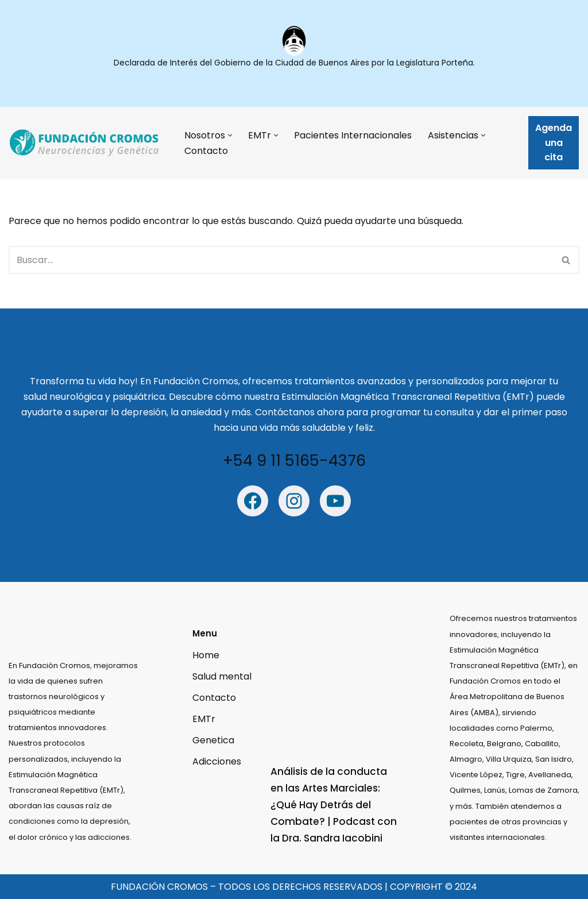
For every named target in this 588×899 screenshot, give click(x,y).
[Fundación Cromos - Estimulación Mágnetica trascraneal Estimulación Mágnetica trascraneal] (87, 143)
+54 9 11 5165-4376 (294, 461)
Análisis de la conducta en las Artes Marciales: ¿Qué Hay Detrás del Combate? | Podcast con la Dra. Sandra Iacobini (334, 805)
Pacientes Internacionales (353, 135)
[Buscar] (281, 260)
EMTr (204, 719)
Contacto (206, 151)
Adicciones (217, 762)
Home (206, 655)
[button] (230, 135)
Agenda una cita (554, 142)
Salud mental (222, 676)
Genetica (213, 741)
